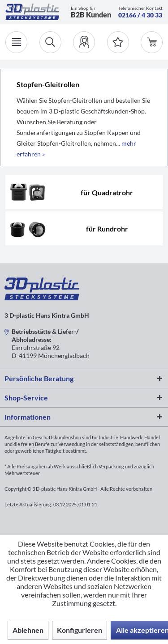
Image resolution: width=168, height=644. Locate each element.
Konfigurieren (80, 630)
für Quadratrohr (107, 192)
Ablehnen (28, 630)
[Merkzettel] (118, 42)
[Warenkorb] (152, 42)
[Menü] (16, 42)
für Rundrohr (107, 229)
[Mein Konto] (84, 42)
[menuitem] (84, 42)
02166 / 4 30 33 (140, 15)
